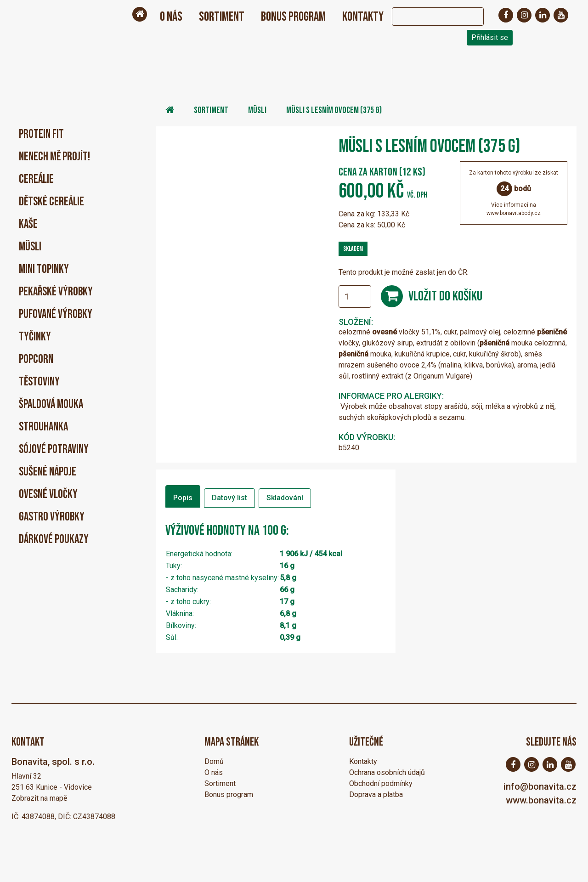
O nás (171, 17)
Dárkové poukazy (54, 540)
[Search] (429, 17)
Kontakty (363, 17)
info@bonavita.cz (540, 786)
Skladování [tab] (285, 498)
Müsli (30, 247)
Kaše (28, 224)
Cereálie (36, 179)
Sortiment (222, 17)
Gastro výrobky (52, 517)
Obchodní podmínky (381, 783)
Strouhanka (43, 427)
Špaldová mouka (51, 404)
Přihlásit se (490, 37)
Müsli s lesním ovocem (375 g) (334, 110)
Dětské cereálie (51, 202)
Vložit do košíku (445, 296)
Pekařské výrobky (56, 292)
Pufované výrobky (56, 314)
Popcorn (36, 359)
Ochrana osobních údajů (387, 772)
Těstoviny (39, 382)
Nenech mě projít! (54, 157)
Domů (214, 761)
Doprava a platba (376, 794)
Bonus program (293, 17)
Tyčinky (35, 337)
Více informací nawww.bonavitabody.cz (514, 209)
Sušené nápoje (48, 472)
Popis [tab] (183, 498)
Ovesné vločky (48, 495)
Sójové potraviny (54, 449)
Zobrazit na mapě (39, 798)
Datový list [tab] (229, 498)
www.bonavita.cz (541, 800)
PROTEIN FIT (41, 134)
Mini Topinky (44, 269)
